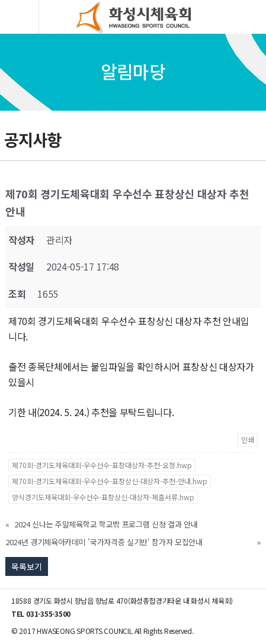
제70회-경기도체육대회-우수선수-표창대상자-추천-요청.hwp (102, 465)
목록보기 (27, 566)
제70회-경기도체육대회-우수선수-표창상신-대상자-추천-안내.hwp (110, 481)
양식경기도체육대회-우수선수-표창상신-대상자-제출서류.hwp (103, 497)
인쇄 (248, 439)
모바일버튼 (20, 17)
